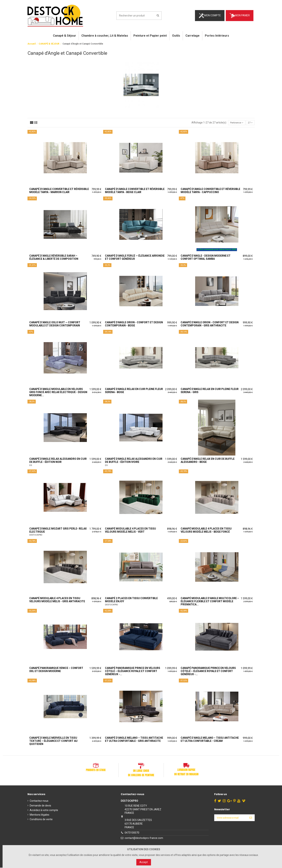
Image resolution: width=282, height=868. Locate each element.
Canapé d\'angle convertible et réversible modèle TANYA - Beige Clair (135, 191)
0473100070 (131, 833)
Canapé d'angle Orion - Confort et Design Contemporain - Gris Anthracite (210, 324)
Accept (144, 862)
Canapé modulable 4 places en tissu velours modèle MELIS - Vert (130, 531)
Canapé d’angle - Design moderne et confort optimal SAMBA (206, 258)
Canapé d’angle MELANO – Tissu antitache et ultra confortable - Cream (210, 740)
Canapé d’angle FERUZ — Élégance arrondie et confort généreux (135, 258)
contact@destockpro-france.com (143, 838)
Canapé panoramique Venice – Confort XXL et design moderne (56, 670)
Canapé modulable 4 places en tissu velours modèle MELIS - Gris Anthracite (57, 600)
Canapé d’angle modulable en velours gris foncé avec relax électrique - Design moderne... (58, 393)
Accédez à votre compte (44, 810)
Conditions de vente (41, 820)
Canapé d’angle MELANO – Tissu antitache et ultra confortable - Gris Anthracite (134, 740)
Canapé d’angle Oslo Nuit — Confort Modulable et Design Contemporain (55, 324)
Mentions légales (39, 815)
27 (250, 123)
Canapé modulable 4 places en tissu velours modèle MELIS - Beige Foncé (206, 531)
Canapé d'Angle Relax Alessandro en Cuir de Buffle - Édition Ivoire (134, 461)
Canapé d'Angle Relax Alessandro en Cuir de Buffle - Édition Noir (58, 461)
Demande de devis (40, 806)
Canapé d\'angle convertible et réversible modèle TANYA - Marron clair (59, 191)
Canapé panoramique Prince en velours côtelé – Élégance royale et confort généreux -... (133, 671)
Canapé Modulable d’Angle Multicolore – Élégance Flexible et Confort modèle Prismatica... (210, 602)
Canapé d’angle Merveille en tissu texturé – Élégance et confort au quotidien (53, 741)
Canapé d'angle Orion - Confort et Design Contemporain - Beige (134, 324)
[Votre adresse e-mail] (230, 818)
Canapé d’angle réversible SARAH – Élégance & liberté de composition (54, 258)
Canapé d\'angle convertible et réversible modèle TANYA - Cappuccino (210, 191)
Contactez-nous (39, 801)
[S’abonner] (251, 818)
